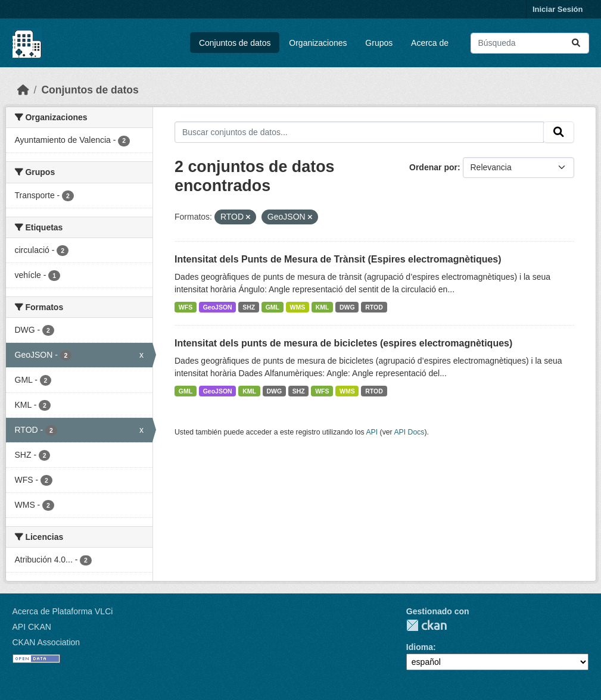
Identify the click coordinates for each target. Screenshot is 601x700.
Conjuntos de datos (235, 43)
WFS (186, 307)
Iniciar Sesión (558, 9)
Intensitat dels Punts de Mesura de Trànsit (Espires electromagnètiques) (338, 259)
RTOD (374, 307)
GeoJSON (218, 307)
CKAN (426, 625)
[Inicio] (23, 90)
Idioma (420, 647)
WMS (298, 307)
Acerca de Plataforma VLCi (63, 611)
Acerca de (430, 43)
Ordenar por (433, 167)
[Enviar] (576, 43)
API (372, 432)
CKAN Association (46, 642)
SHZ (249, 307)
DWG (347, 307)
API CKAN (32, 627)
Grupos (379, 43)
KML (323, 307)
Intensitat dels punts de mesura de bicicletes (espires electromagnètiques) (343, 343)
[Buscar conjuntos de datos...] (530, 43)
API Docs (409, 432)
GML (273, 307)
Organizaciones (318, 43)
